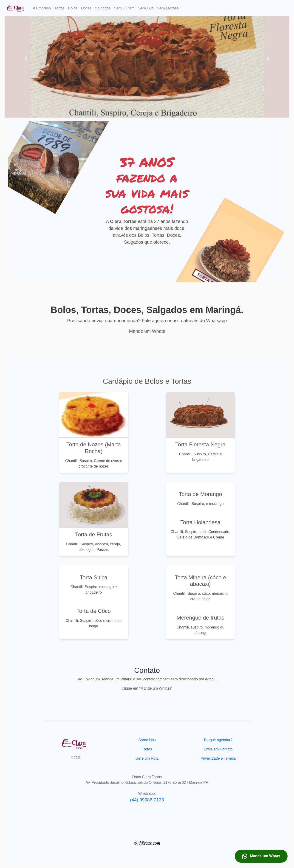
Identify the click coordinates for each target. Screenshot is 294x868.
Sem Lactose (168, 8)
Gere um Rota (147, 758)
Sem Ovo (146, 8)
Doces (86, 8)
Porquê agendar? (218, 740)
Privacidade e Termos (218, 758)
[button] (26, 59)
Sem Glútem (124, 8)
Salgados (103, 8)
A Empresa (42, 8)
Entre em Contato (218, 749)
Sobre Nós (147, 740)
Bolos (73, 8)
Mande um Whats (261, 856)
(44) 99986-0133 (147, 800)
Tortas (59, 8)
